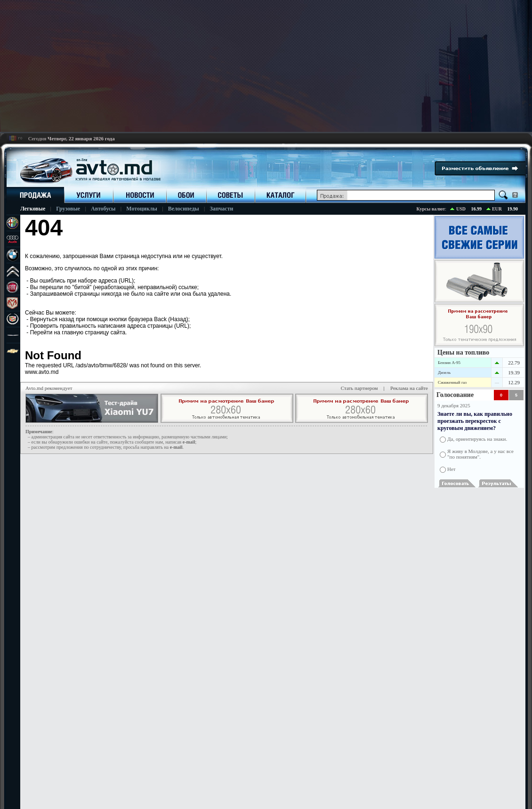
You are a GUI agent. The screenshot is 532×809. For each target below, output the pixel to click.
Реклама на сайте (409, 388)
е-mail (189, 442)
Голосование (455, 395)
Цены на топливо (463, 352)
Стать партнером (359, 388)
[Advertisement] (266, 66)
